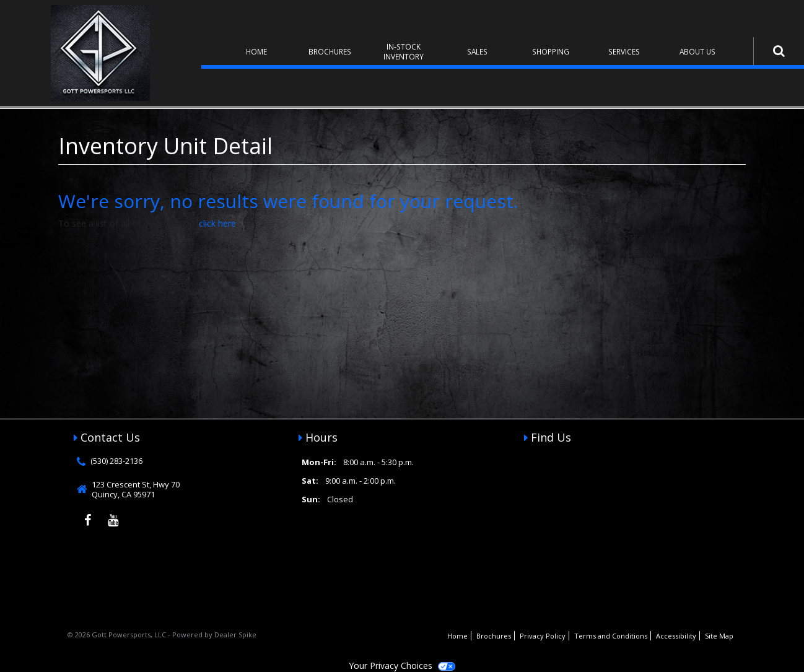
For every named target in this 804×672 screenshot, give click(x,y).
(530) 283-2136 (116, 461)
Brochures (330, 51)
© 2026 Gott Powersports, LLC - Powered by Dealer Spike (162, 635)
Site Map (719, 636)
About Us (697, 51)
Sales (477, 51)
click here (217, 223)
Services (624, 51)
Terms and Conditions (611, 636)
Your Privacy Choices (402, 665)
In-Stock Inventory (404, 51)
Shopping (551, 51)
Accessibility (676, 636)
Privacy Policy (543, 636)
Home (256, 51)
